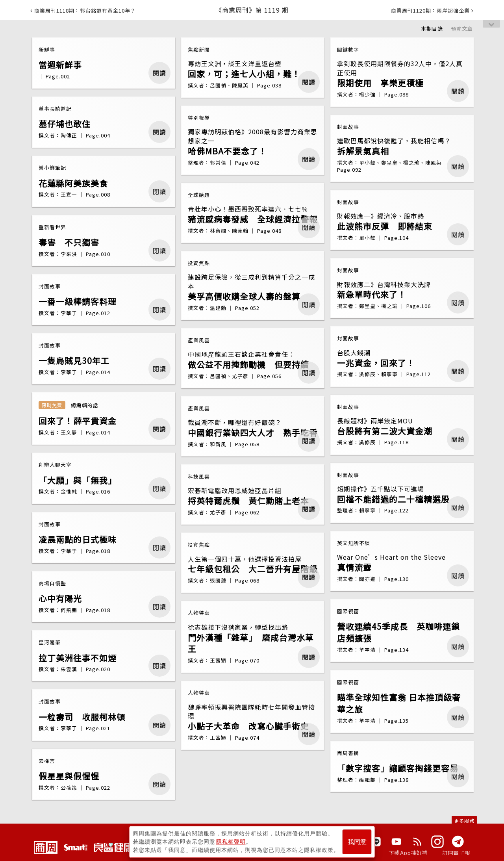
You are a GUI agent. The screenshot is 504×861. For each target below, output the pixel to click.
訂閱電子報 (456, 853)
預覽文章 (462, 29)
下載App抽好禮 (408, 853)
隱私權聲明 (231, 842)
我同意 (357, 842)
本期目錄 (432, 29)
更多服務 (464, 821)
